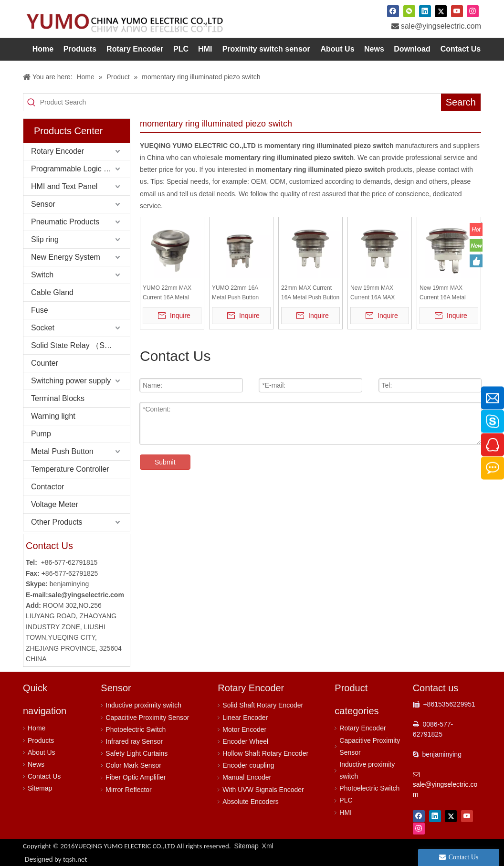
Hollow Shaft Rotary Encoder (265, 753)
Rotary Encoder (58, 151)
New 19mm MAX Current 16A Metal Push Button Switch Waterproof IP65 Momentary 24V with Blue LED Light (446, 293)
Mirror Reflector (128, 790)
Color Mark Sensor (133, 765)
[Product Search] (241, 102)
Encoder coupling (248, 765)
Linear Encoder (245, 718)
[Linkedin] (425, 11)
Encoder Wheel (245, 741)
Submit (165, 462)
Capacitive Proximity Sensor (147, 718)
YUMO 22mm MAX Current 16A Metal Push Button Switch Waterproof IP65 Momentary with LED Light (169, 293)
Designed (56, 859)
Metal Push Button (62, 451)
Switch (42, 275)
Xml (268, 846)
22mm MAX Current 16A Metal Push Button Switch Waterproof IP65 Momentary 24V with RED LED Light (310, 293)
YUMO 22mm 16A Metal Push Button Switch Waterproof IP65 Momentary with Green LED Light (239, 293)
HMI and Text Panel (64, 186)
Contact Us (44, 776)
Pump (41, 434)
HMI (346, 813)
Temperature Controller (70, 469)
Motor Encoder (244, 729)
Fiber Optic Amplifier (136, 777)
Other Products (57, 522)
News (36, 764)
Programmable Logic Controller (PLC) (80, 169)
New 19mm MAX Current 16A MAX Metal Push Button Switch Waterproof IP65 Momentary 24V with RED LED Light (377, 293)
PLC (346, 800)
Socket (43, 328)
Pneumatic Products (65, 222)
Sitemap (40, 788)
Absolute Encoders (251, 802)
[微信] (409, 11)
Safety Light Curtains (136, 753)
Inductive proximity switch (143, 705)
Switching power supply (71, 381)
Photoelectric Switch (136, 729)
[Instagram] (473, 11)
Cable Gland (52, 292)
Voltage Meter (55, 504)
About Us (42, 752)
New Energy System (66, 257)
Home (37, 728)
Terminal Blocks (58, 398)
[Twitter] (441, 11)
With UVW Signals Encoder (263, 790)
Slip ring (45, 239)
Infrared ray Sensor (134, 741)
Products (41, 740)
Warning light (53, 416)
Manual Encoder (247, 777)
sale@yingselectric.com (441, 26)
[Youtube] (457, 11)
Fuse (40, 310)
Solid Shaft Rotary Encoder (263, 705)
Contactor (47, 487)
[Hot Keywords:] (461, 102)
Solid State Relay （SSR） (77, 345)
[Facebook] (393, 11)
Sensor (43, 204)
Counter (45, 363)
